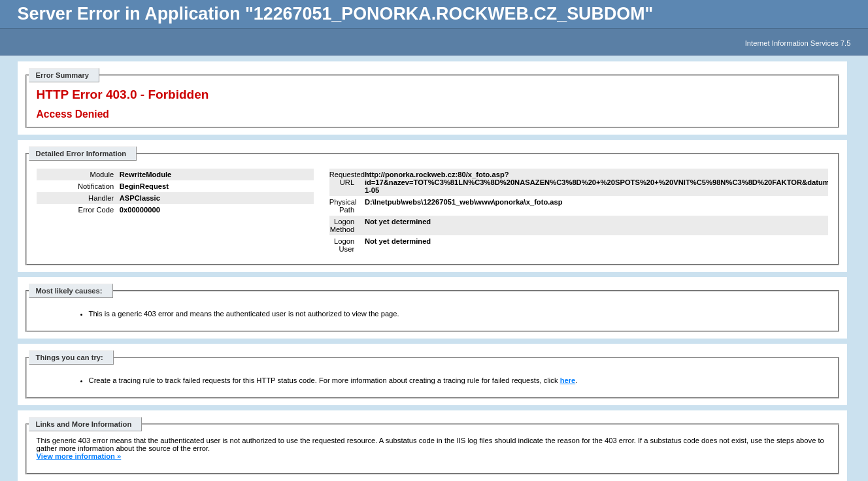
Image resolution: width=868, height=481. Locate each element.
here (568, 380)
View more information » (79, 456)
